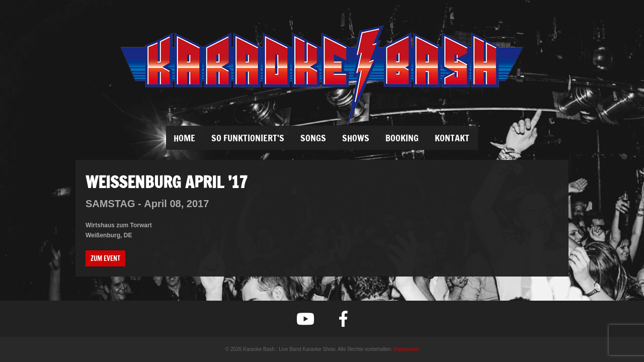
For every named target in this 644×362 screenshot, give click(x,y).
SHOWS (356, 138)
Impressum (406, 349)
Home (184, 138)
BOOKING (402, 138)
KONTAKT (452, 138)
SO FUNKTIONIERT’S (248, 138)
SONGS (313, 138)
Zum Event (105, 258)
